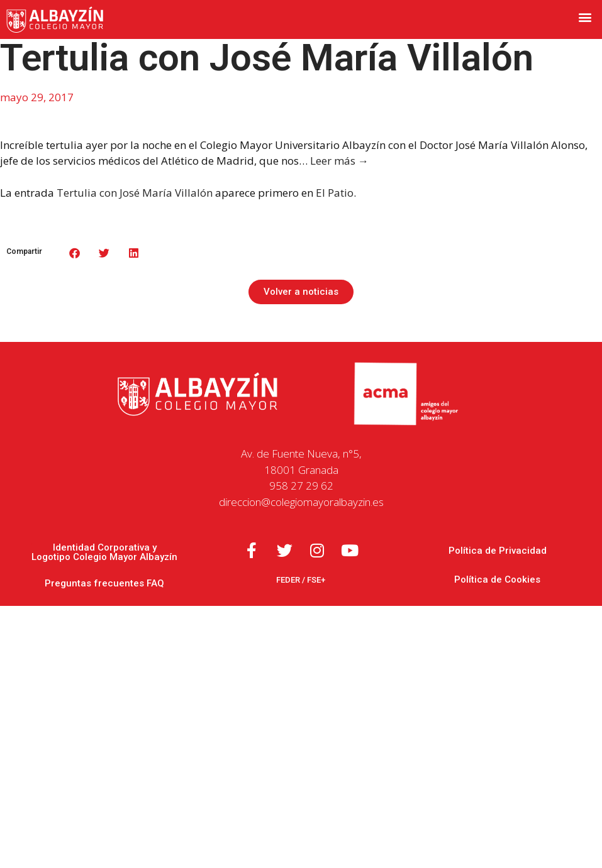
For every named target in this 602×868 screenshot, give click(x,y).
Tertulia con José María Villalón (135, 193)
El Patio (335, 193)
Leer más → (339, 161)
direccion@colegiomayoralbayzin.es (301, 502)
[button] (585, 17)
